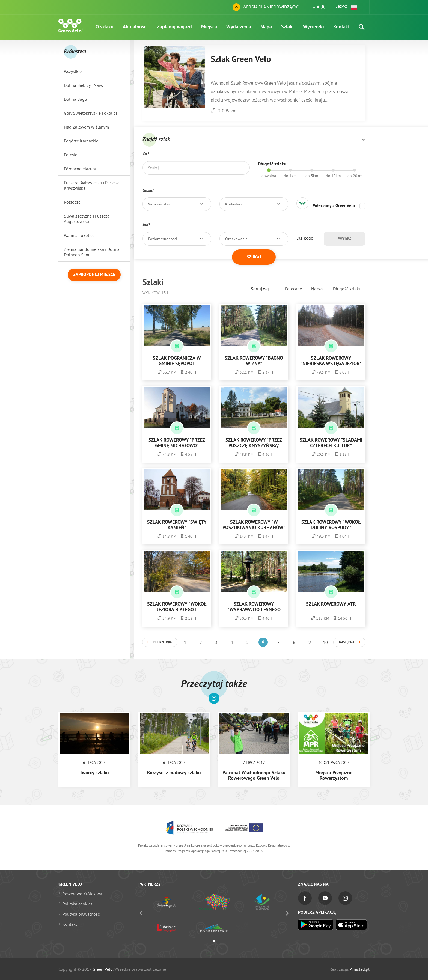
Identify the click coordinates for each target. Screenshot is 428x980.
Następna (347, 642)
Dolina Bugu (75, 99)
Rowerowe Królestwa (82, 894)
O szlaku (105, 27)
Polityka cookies (78, 904)
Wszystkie (73, 71)
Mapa (266, 27)
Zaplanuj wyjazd (174, 27)
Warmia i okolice (79, 235)
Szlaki (287, 27)
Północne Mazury (80, 169)
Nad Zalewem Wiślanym (86, 127)
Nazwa (317, 289)
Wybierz (344, 239)
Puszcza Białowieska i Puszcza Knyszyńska (92, 185)
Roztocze (72, 202)
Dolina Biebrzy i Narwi (84, 85)
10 (325, 642)
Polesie (71, 155)
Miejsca (209, 27)
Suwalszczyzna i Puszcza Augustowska (87, 219)
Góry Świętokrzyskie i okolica (91, 113)
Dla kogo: (305, 238)
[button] (357, 7)
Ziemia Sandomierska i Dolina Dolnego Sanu (92, 252)
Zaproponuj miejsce (94, 275)
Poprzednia (163, 642)
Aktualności (135, 27)
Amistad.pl (360, 969)
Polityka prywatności (82, 914)
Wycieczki (313, 27)
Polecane (293, 289)
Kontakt (341, 27)
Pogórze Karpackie (81, 141)
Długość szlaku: (273, 164)
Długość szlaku (347, 289)
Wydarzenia (239, 27)
